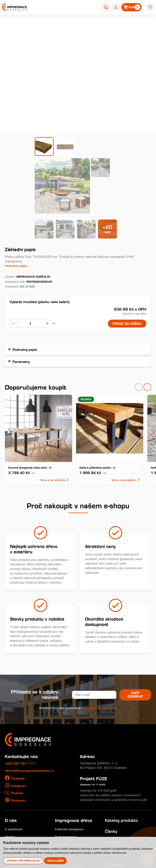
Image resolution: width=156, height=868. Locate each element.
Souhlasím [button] (56, 861)
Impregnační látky (67, 803)
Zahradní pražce (66, 24)
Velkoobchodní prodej (20, 811)
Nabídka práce (15, 788)
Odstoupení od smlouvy (21, 834)
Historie (10, 780)
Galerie (10, 795)
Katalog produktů (122, 764)
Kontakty (114, 785)
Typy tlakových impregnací (73, 788)
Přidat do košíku (126, 262)
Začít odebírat (134, 634)
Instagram (19, 724)
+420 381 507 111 (21, 702)
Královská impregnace (70, 772)
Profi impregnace (67, 780)
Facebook (18, 717)
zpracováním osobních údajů (99, 647)
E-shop (47, 24)
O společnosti (14, 772)
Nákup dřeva (14, 803)
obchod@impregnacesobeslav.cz (30, 709)
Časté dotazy (64, 795)
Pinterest (18, 739)
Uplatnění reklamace (19, 826)
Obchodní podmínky (19, 818)
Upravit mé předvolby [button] (23, 861)
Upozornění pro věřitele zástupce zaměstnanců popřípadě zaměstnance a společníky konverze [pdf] (112, 738)
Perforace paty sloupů (70, 811)
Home (35, 24)
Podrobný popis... (18, 204)
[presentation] (139, 326)
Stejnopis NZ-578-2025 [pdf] (99, 729)
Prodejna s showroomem (118, 810)
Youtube (17, 732)
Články (111, 774)
